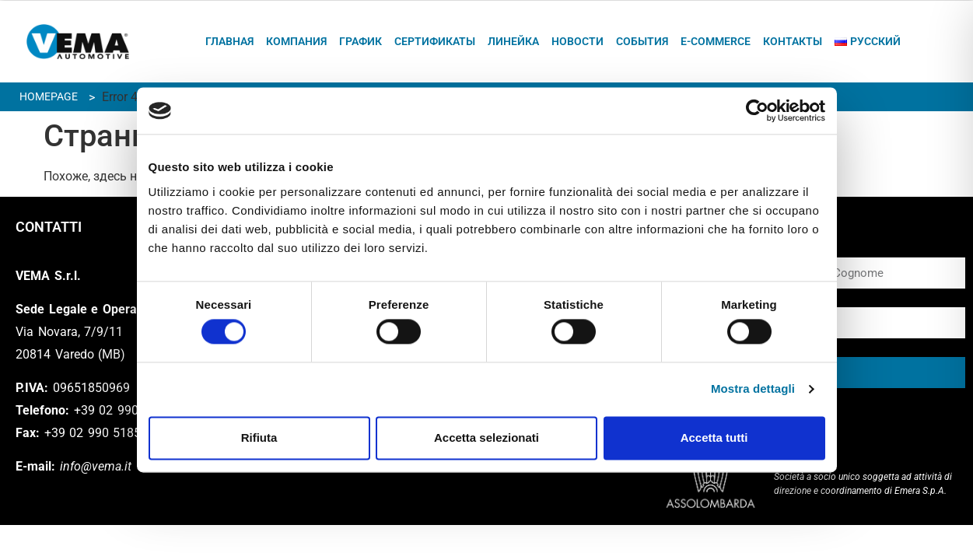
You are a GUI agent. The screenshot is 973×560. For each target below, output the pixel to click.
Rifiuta (259, 437)
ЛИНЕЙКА (513, 41)
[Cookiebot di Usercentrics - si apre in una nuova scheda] (757, 110)
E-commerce (716, 41)
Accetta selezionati (486, 437)
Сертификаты (435, 41)
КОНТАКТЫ (793, 41)
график (360, 41)
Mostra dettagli (753, 389)
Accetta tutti (714, 437)
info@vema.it (96, 466)
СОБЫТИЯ (642, 41)
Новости (577, 41)
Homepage (49, 96)
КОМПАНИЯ (296, 41)
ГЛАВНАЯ (229, 41)
